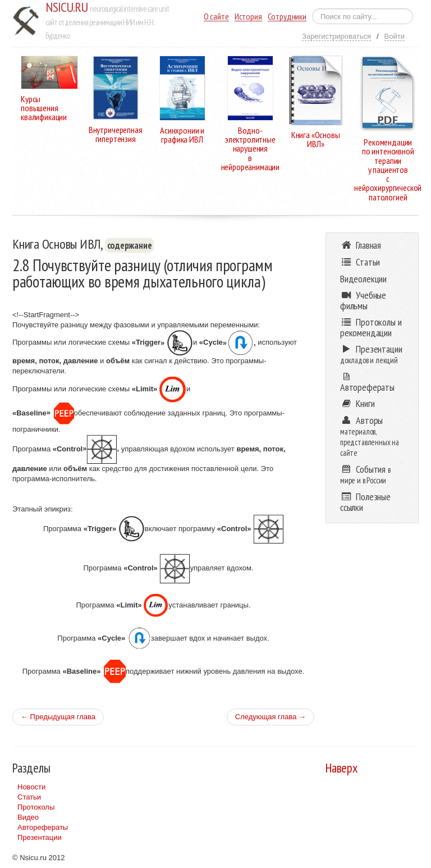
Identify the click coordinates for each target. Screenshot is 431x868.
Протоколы (36, 807)
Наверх (341, 768)
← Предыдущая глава (58, 717)
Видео (28, 817)
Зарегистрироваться (336, 36)
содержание (130, 245)
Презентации (40, 837)
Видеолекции (363, 279)
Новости (31, 787)
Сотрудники (287, 17)
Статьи (29, 797)
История (248, 17)
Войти (395, 36)
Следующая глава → (270, 717)
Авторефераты (43, 827)
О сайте (216, 17)
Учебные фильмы (363, 300)
